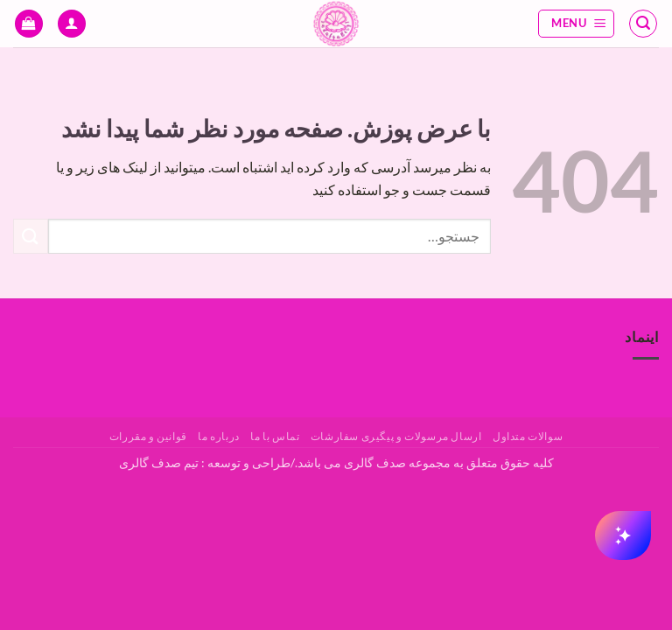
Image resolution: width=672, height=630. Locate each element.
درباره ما (219, 436)
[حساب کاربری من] (72, 24)
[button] (643, 24)
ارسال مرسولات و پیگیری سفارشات (396, 436)
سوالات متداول (528, 436)
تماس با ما (275, 436)
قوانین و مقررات (148, 436)
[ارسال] (31, 236)
